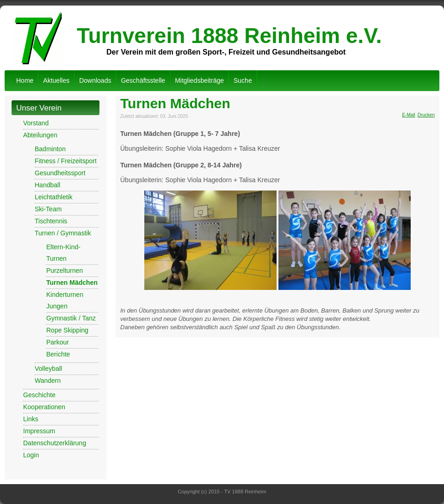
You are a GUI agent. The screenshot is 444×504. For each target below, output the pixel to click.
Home (25, 80)
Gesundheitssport (60, 173)
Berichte (58, 354)
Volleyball (48, 369)
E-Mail (408, 115)
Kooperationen (44, 407)
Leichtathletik (54, 197)
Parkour (58, 342)
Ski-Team (48, 209)
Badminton (50, 149)
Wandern (48, 381)
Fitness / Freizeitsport (66, 161)
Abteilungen (40, 135)
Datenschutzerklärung (55, 443)
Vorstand (36, 123)
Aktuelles (56, 80)
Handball (47, 185)
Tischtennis (51, 221)
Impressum (39, 431)
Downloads (95, 80)
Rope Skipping (67, 330)
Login (31, 455)
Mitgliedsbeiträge (199, 80)
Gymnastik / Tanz (71, 318)
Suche (243, 80)
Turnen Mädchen (72, 283)
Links (31, 419)
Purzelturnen (65, 270)
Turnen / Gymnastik (63, 233)
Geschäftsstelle (143, 80)
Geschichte (39, 395)
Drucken (426, 115)
